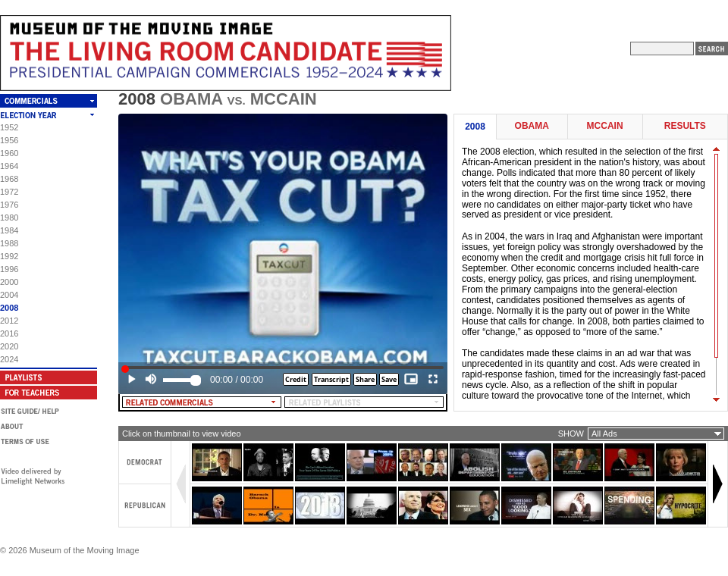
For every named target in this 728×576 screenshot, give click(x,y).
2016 (9, 333)
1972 (9, 192)
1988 (9, 243)
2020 (9, 346)
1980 (9, 218)
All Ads (604, 434)
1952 (9, 127)
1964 (9, 166)
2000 (9, 282)
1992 (9, 256)
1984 (9, 230)
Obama (532, 126)
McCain (605, 126)
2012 (9, 321)
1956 (9, 140)
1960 (9, 153)
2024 (9, 359)
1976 (9, 205)
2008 (9, 308)
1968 (9, 179)
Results (685, 126)
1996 (9, 269)
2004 (9, 295)
